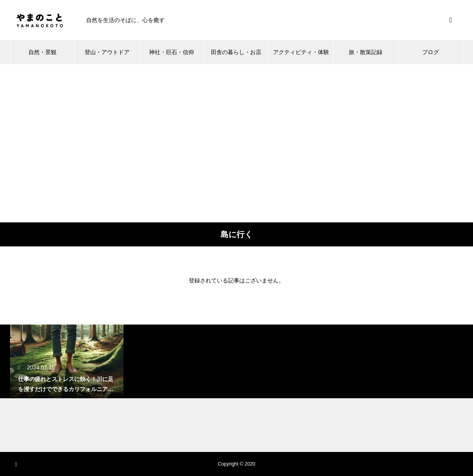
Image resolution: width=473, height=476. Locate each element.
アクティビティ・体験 (301, 52)
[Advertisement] (75, 143)
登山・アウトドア (107, 52)
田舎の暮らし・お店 (236, 52)
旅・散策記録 (366, 52)
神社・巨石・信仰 (172, 52)
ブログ (431, 52)
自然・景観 (42, 52)
